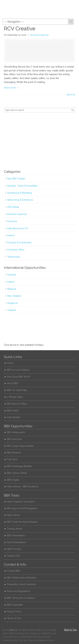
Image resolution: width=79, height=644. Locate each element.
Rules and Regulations (19, 591)
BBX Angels (13, 480)
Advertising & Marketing (20, 193)
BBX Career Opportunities (20, 446)
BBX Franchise (14, 439)
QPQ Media (13, 207)
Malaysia (12, 289)
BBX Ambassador (16, 432)
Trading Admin (15, 529)
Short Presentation (16, 542)
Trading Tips (14, 556)
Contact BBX (14, 571)
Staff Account (14, 549)
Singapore (12, 303)
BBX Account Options (18, 370)
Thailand (12, 310)
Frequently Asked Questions (22, 584)
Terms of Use (14, 618)
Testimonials (14, 257)
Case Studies (14, 417)
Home (10, 363)
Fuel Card (12, 459)
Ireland (11, 235)
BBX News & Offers (17, 404)
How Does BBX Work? (19, 377)
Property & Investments (19, 243)
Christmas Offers (16, 250)
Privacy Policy (14, 612)
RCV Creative (20, 28)
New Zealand (14, 296)
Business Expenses (40, 35)
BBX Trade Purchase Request (22, 522)
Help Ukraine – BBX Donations (23, 486)
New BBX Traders (16, 179)
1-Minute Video (15, 397)
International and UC (18, 228)
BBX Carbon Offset (17, 473)
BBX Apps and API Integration (22, 508)
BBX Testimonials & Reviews (22, 578)
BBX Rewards (14, 453)
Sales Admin (13, 515)
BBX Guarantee (15, 605)
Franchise (12, 221)
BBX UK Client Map (17, 390)
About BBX (13, 383)
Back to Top (71, 95)
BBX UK (39, 9)
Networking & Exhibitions (20, 200)
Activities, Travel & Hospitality (22, 186)
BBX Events (13, 411)
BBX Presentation (16, 535)
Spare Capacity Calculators (21, 502)
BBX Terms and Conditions (21, 598)
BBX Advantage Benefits (19, 466)
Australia (11, 275)
